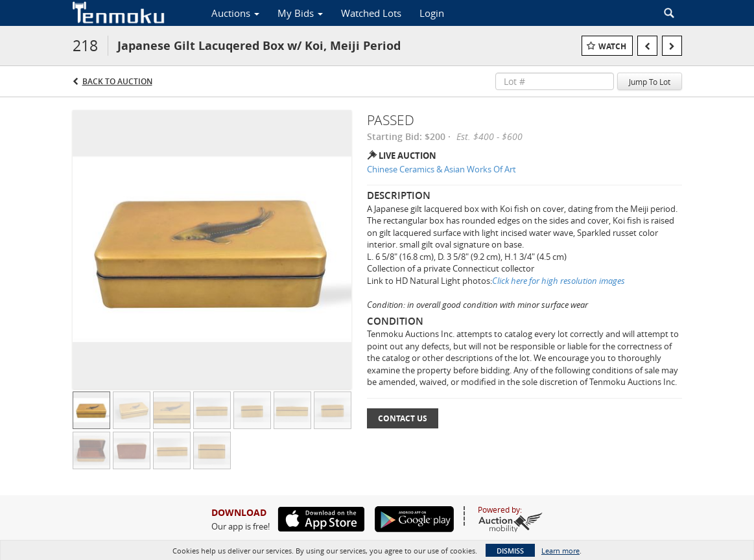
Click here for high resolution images (559, 281)
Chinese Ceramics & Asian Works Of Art (442, 169)
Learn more (560, 551)
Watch (612, 46)
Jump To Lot (650, 82)
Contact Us (403, 418)
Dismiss (510, 551)
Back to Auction (117, 81)
